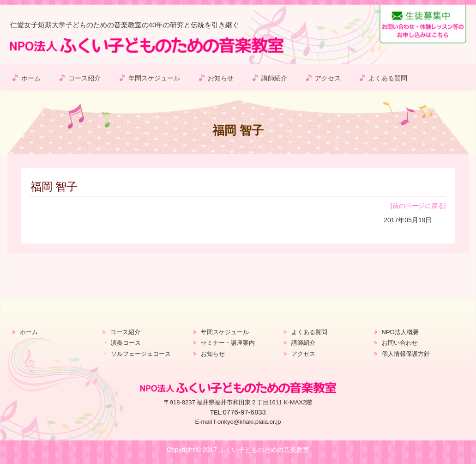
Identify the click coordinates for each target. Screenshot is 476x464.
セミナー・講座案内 (228, 343)
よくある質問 (388, 78)
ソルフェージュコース (141, 354)
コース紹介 (84, 78)
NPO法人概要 (400, 332)
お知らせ (221, 78)
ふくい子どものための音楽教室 (264, 450)
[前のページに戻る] (418, 206)
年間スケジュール (154, 78)
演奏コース (126, 343)
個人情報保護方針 (406, 354)
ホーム (31, 78)
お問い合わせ (400, 343)
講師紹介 (274, 78)
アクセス (328, 78)
